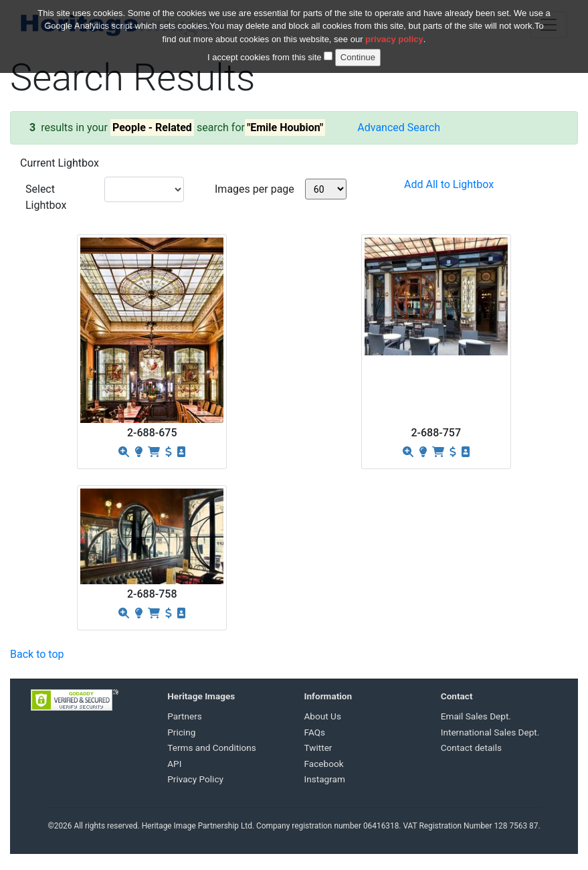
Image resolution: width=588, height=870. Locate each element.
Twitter (318, 748)
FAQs (315, 732)
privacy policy (394, 31)
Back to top (37, 654)
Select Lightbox (46, 197)
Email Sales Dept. (476, 716)
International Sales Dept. (490, 732)
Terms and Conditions (212, 748)
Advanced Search (399, 127)
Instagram (325, 779)
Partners (185, 716)
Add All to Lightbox (449, 184)
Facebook (324, 764)
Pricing (181, 732)
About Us (323, 716)
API (174, 764)
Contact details (471, 748)
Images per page (255, 189)
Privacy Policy (195, 779)
